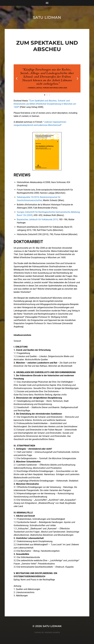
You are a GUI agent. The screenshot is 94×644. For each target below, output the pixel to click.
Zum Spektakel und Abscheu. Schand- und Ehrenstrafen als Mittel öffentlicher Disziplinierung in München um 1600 (45, 104)
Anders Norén (52, 632)
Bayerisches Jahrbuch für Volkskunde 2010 (37, 219)
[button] (17, 78)
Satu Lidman (47, 17)
